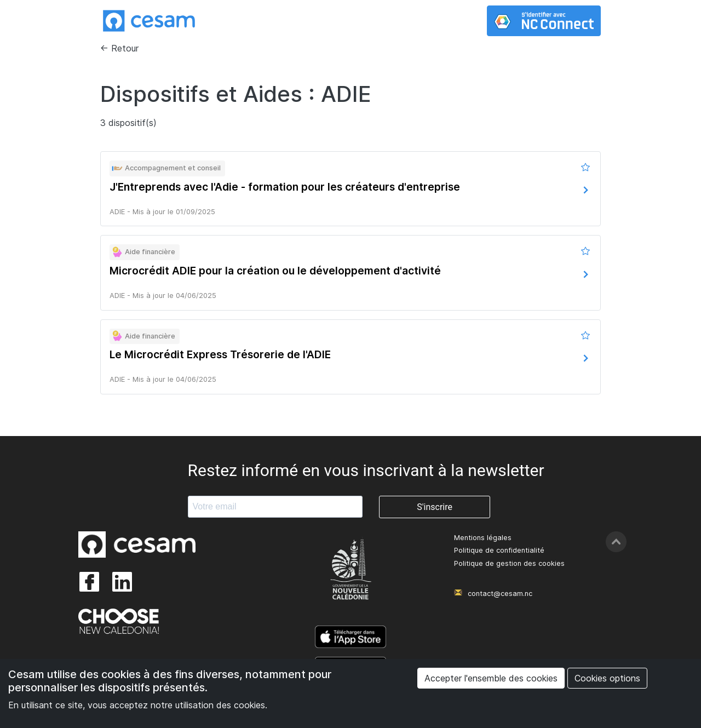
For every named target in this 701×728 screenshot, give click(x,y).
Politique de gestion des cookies (509, 563)
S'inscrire (435, 507)
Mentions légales (483, 538)
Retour (125, 48)
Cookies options (607, 678)
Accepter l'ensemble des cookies (491, 678)
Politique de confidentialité (499, 550)
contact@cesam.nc (500, 594)
